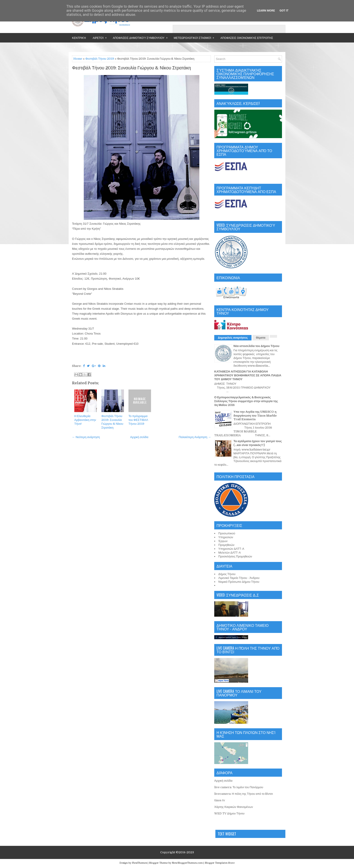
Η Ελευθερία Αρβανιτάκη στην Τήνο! (85, 420)
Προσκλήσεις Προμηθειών (235, 556)
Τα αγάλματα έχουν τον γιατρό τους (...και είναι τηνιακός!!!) (258, 443)
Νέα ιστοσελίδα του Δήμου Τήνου (256, 346)
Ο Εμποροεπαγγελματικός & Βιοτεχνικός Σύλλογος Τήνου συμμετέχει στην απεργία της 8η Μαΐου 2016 (246, 401)
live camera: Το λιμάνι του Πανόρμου (239, 787)
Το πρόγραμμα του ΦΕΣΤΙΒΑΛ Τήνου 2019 (138, 420)
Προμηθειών (226, 545)
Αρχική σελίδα (139, 437)
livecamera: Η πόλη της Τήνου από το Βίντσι (244, 794)
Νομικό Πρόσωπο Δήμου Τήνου (239, 582)
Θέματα (261, 338)
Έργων (223, 541)
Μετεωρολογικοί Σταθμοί (196, 36)
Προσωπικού (227, 533)
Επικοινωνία (90, 47)
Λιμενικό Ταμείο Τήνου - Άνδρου (239, 578)
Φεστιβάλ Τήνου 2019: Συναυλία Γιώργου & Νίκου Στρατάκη (132, 68)
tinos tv (220, 800)
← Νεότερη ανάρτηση (86, 437)
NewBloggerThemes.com (187, 863)
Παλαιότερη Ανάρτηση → (195, 437)
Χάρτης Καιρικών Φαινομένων (234, 807)
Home (78, 59)
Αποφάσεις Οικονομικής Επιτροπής (247, 38)
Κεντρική (79, 38)
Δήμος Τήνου (227, 574)
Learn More (266, 11)
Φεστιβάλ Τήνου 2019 (100, 59)
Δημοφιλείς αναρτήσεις (233, 338)
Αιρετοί (101, 36)
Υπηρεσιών (226, 537)
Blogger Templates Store (220, 863)
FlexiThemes (139, 863)
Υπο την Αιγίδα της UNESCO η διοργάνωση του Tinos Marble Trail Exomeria (255, 416)
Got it (284, 11)
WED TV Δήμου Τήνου (229, 813)
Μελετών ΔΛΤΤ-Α (229, 553)
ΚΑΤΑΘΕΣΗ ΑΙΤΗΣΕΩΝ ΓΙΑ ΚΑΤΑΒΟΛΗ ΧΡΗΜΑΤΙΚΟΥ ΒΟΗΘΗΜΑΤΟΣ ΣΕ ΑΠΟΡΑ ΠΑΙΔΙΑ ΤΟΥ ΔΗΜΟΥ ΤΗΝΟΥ (248, 375)
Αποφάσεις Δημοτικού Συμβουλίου (142, 36)
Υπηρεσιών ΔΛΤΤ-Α (231, 549)
